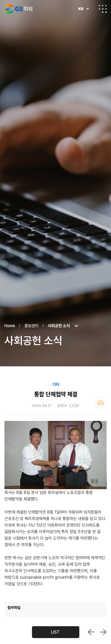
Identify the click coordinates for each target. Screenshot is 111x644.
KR (81, 9)
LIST (55, 606)
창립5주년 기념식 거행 (91, 606)
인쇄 (101, 377)
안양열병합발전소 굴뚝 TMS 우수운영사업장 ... (103, 606)
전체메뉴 (103, 9)
